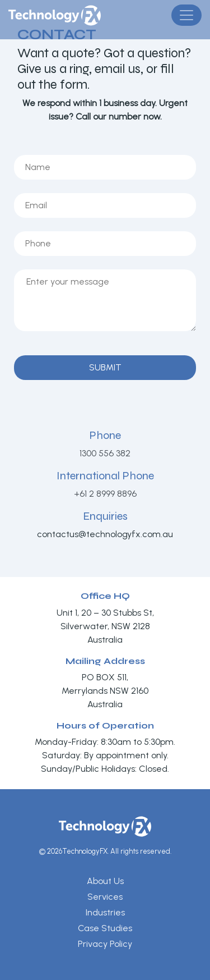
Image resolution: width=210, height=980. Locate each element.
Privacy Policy (105, 944)
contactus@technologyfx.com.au (105, 534)
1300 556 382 (105, 453)
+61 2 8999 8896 (105, 494)
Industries (105, 912)
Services (105, 897)
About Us (105, 881)
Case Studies (105, 928)
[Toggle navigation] (186, 15)
